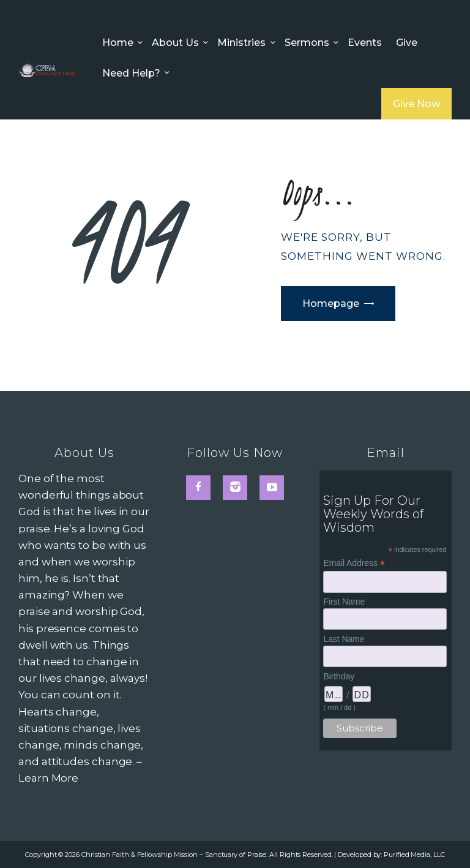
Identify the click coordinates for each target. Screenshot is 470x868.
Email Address (354, 563)
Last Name (344, 639)
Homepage (331, 304)
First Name (344, 602)
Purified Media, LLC (414, 855)
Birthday (339, 676)
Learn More (48, 778)
